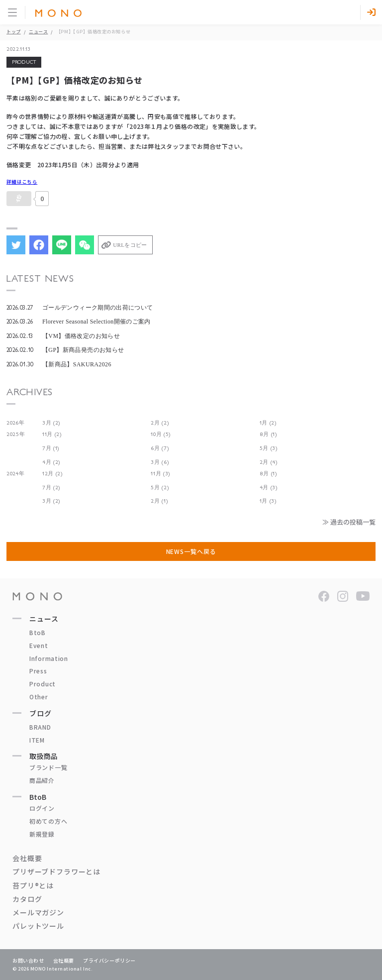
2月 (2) (160, 423)
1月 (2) (268, 423)
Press (38, 671)
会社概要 (27, 858)
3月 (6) (160, 462)
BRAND (40, 727)
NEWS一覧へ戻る (191, 551)
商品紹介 (42, 780)
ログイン (42, 808)
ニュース (38, 32)
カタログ (27, 899)
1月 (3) (268, 501)
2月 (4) (269, 462)
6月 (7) (160, 448)
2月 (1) (159, 501)
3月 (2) (51, 423)
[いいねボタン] (19, 199)
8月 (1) (268, 434)
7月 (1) (51, 448)
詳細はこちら (22, 182)
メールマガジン (38, 912)
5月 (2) (160, 488)
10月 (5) (161, 434)
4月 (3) (269, 488)
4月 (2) (51, 462)
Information (49, 658)
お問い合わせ (28, 960)
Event (39, 645)
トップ (14, 32)
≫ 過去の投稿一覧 (349, 522)
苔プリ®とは (33, 885)
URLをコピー (130, 245)
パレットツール (38, 926)
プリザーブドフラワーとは (56, 871)
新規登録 (42, 834)
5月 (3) (269, 448)
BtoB (38, 632)
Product (43, 684)
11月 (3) (160, 474)
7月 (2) (51, 488)
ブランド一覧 (48, 767)
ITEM (37, 740)
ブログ (41, 713)
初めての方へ (48, 821)
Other (39, 697)
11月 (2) (52, 434)
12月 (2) (52, 474)
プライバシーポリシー (109, 960)
